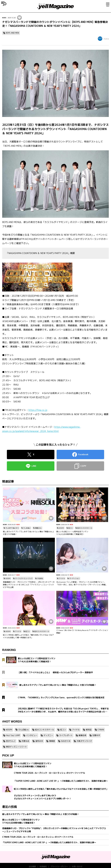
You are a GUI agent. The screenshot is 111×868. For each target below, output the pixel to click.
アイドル (62, 578)
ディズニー (48, 735)
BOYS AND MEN (13, 33)
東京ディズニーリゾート (16, 747)
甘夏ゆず (96, 735)
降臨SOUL (38, 528)
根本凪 (89, 730)
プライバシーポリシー (59, 866)
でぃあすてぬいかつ (12, 528)
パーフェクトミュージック (24, 578)
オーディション (74, 578)
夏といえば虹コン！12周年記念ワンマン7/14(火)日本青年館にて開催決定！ (72, 533)
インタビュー (32, 735)
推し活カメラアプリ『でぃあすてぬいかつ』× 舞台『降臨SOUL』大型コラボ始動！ (29, 533)
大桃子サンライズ (84, 741)
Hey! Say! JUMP (13, 735)
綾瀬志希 (82, 735)
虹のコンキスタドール (85, 528)
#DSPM (61, 528)
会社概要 (32, 866)
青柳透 (52, 741)
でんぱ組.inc (24, 730)
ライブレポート (66, 735)
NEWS (4, 18)
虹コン (71, 528)
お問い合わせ (77, 866)
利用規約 (43, 866)
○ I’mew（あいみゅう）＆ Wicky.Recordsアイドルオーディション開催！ (82, 632)
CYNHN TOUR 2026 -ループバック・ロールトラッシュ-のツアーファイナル (38, 837)
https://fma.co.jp (38, 410)
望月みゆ (39, 741)
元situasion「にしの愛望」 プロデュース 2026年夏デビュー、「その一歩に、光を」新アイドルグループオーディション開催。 (82, 583)
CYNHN (101, 730)
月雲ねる (25, 741)
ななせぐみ (66, 741)
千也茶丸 (40, 578)
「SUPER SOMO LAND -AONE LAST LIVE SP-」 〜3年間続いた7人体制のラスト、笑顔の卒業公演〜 (49, 842)
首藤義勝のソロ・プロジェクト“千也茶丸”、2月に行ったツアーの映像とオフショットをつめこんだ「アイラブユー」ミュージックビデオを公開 (29, 585)
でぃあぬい (27, 528)
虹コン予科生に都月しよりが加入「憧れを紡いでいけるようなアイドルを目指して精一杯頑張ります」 (28, 636)
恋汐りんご (11, 741)
